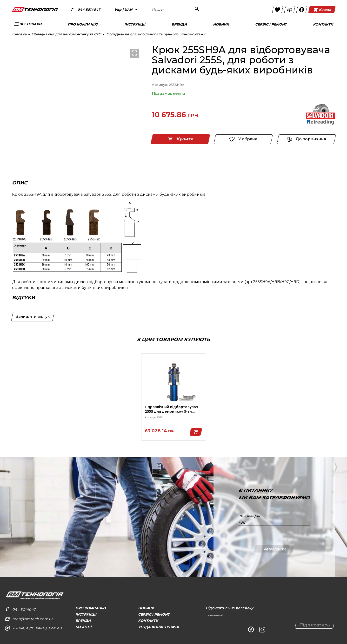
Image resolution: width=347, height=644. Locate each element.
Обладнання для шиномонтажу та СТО (66, 34)
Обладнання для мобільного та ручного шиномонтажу (156, 34)
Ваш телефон (250, 516)
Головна (19, 34)
